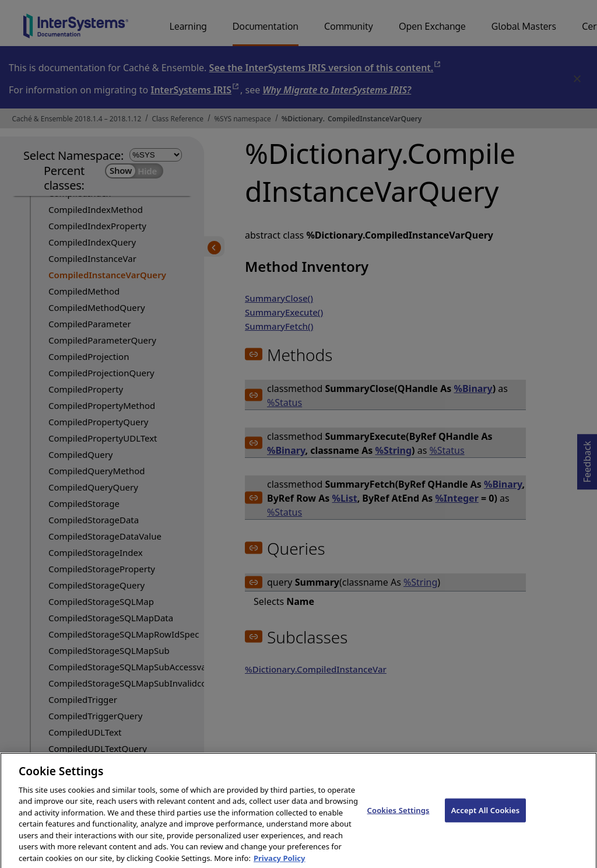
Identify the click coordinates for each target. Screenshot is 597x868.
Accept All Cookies (486, 821)
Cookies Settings (398, 821)
